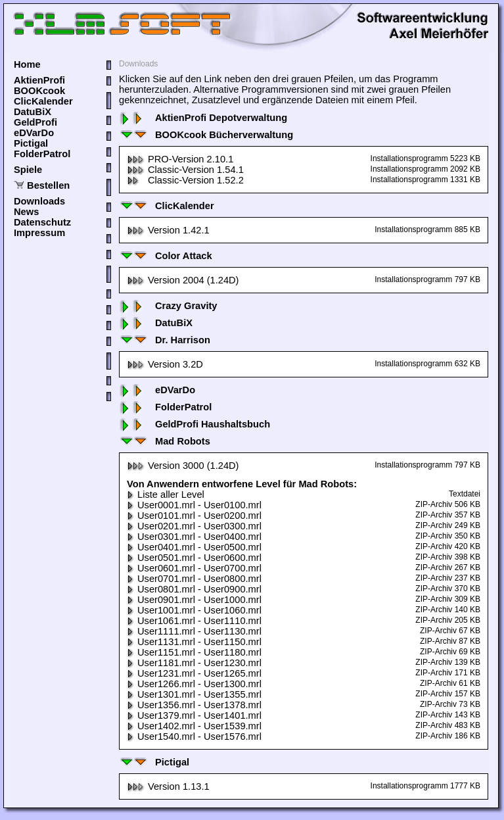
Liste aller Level (166, 494)
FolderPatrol (42, 154)
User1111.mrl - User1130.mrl (194, 631)
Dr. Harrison (165, 340)
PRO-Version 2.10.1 (180, 159)
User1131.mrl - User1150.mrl (194, 642)
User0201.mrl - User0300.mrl (194, 526)
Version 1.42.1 (168, 230)
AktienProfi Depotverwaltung (203, 118)
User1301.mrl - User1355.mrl (194, 694)
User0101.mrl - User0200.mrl (194, 516)
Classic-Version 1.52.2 (185, 180)
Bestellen (48, 185)
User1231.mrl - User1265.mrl (194, 673)
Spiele (28, 170)
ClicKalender (43, 101)
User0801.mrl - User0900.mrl (194, 589)
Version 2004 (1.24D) (183, 280)
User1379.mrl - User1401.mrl (194, 715)
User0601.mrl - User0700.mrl (194, 568)
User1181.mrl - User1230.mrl (194, 663)
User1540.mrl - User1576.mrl (194, 736)
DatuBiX (33, 112)
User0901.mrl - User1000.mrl (194, 600)
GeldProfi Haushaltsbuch (195, 424)
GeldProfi (35, 122)
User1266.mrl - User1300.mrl (194, 684)
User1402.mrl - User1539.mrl (194, 726)
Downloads (39, 201)
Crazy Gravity (168, 306)
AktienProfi (39, 80)
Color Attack (166, 256)
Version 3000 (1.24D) (183, 466)
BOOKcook (39, 91)
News (26, 212)
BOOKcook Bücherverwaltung (206, 135)
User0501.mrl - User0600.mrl (194, 558)
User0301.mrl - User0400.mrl (194, 537)
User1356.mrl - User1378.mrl (194, 705)
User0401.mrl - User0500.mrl (194, 547)
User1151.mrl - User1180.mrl (194, 652)
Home (27, 64)
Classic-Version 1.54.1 (185, 170)
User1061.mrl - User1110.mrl (194, 621)
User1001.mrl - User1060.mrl (194, 610)
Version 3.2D (165, 364)
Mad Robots (165, 441)
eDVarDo (34, 133)
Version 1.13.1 (168, 786)
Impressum (39, 233)
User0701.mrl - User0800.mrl (194, 579)
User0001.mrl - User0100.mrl (194, 505)
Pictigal (31, 143)
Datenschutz (42, 222)
